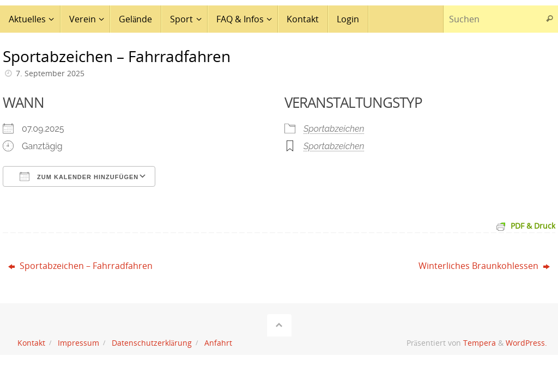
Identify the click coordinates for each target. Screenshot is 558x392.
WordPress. (526, 343)
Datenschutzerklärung (152, 343)
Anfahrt (218, 343)
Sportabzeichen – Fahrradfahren (80, 266)
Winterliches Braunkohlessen (484, 266)
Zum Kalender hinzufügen (79, 176)
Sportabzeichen (334, 129)
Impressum (78, 343)
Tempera (480, 343)
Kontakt (31, 343)
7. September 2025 (50, 73)
